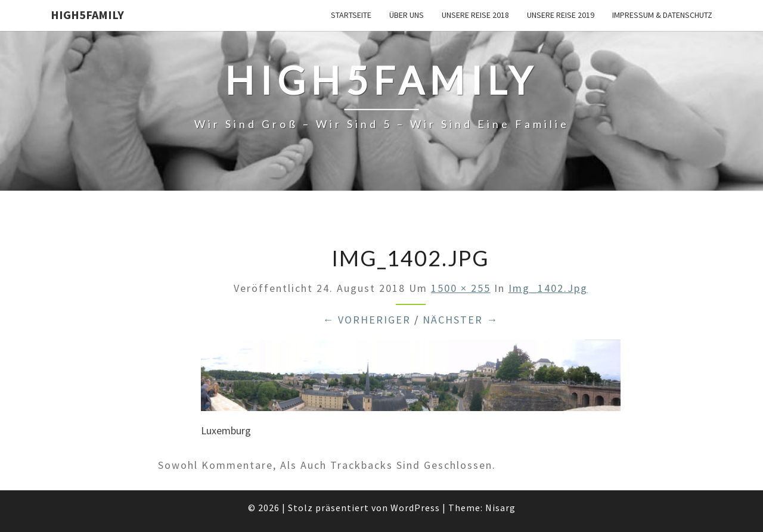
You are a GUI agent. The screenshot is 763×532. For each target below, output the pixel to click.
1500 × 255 (461, 288)
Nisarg (500, 508)
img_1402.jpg (548, 288)
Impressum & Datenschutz (662, 15)
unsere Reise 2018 (475, 15)
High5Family (87, 15)
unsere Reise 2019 (561, 15)
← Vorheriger (367, 320)
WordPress (415, 508)
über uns (407, 15)
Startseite (351, 15)
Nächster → (460, 320)
